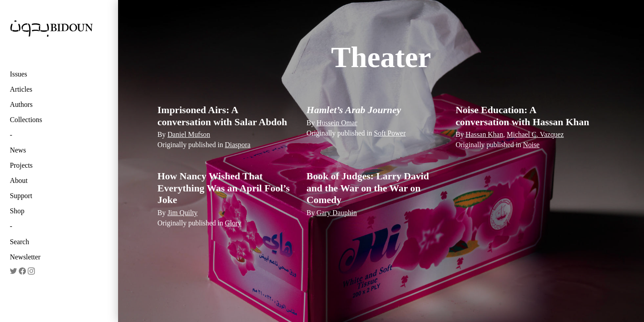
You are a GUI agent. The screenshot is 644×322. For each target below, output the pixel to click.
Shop (17, 211)
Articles (21, 89)
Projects (21, 165)
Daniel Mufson (189, 134)
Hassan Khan (484, 134)
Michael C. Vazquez (535, 134)
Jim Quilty (182, 213)
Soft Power (390, 133)
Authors (21, 104)
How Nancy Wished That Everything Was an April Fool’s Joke (224, 188)
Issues (19, 74)
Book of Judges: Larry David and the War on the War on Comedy (368, 188)
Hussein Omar (337, 123)
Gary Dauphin (337, 213)
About (19, 180)
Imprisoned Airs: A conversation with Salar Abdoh (222, 116)
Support (21, 196)
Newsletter (25, 257)
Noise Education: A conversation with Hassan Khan (523, 116)
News (18, 150)
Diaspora (238, 145)
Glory (233, 223)
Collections (26, 120)
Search (19, 242)
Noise (531, 145)
